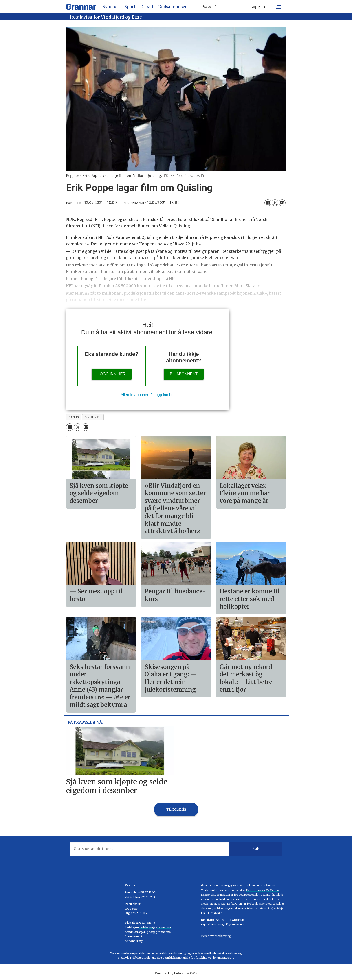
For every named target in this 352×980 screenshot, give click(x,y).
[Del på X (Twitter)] (275, 203)
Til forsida (176, 809)
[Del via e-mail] (282, 203)
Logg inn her (112, 374)
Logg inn (259, 7)
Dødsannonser (173, 7)
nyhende (93, 417)
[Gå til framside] (81, 7)
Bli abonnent (184, 374)
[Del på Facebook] (268, 203)
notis (74, 417)
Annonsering (134, 941)
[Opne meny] (278, 7)
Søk (256, 849)
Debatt (147, 7)
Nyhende (111, 7)
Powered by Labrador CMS (176, 973)
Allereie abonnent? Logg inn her (148, 395)
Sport (130, 7)
